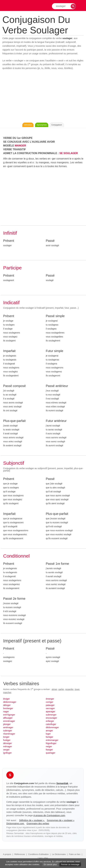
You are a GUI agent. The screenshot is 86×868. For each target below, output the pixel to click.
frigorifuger (51, 743)
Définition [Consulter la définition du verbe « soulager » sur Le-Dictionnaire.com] (28, 125)
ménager (8, 746)
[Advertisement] (43, 97)
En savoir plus (50, 864)
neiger (49, 746)
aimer (54, 689)
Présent (9, 241)
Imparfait (9, 351)
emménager (9, 721)
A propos (7, 854)
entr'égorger (9, 715)
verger (6, 750)
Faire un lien (75, 854)
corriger (50, 702)
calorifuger (51, 724)
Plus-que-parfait (14, 421)
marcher (7, 692)
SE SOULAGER (69, 153)
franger (49, 750)
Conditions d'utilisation (38, 854)
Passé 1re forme (58, 564)
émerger (50, 699)
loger (48, 734)
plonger (7, 724)
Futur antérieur (56, 421)
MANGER (20, 146)
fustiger (7, 740)
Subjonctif (14, 463)
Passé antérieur (57, 386)
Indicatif (11, 303)
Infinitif (10, 233)
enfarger (50, 721)
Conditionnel (16, 556)
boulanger (8, 708)
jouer (77, 689)
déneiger (8, 743)
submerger (51, 715)
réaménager (9, 734)
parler (61, 689)
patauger (50, 705)
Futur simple (55, 351)
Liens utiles (43, 858)
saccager (50, 708)
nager (6, 712)
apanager (51, 712)
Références (20, 854)
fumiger (50, 737)
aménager (8, 727)
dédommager (10, 702)
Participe (12, 268)
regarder (69, 689)
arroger (49, 731)
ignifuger (7, 753)
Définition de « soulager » (32, 820)
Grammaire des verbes (38, 824)
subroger (8, 731)
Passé (50, 241)
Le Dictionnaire (59, 854)
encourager (51, 718)
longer (6, 737)
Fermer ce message (70, 864)
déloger (7, 705)
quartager (51, 753)
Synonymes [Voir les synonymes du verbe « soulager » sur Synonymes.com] (42, 125)
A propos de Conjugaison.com (49, 815)
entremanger (52, 740)
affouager (8, 718)
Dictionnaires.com (15, 824)
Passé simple (55, 316)
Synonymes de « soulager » (61, 820)
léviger (6, 699)
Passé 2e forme (14, 599)
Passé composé (14, 386)
